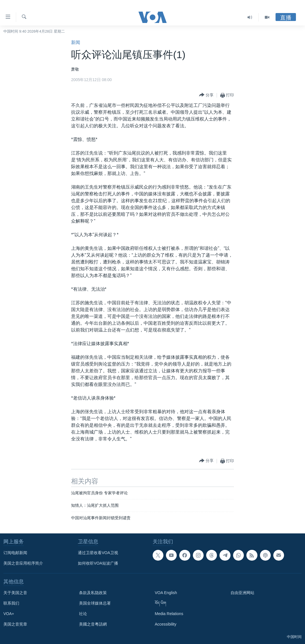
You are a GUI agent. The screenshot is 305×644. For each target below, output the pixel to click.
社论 (83, 614)
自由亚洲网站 (242, 593)
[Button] (206, 95)
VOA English (166, 593)
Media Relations (169, 614)
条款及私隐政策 (93, 593)
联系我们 (11, 603)
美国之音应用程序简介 (23, 563)
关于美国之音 (15, 593)
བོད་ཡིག (161, 603)
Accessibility (166, 624)
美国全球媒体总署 (95, 603)
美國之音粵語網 (93, 624)
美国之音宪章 (15, 624)
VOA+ (9, 614)
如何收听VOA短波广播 (98, 563)
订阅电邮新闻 (15, 553)
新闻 (76, 42)
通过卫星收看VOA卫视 (98, 553)
